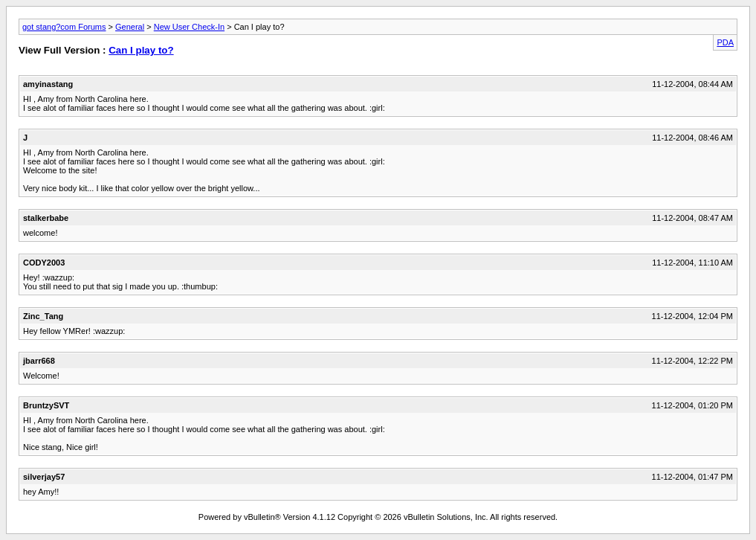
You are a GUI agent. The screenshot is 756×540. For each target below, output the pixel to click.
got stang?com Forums (64, 27)
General (130, 27)
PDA (725, 42)
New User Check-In (189, 27)
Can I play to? (141, 50)
